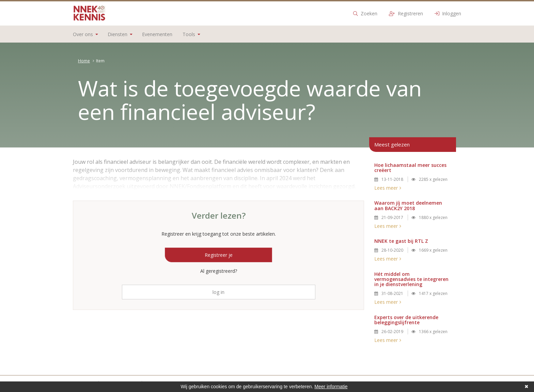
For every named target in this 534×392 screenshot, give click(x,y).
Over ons (85, 34)
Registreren (406, 13)
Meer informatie (331, 387)
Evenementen (157, 34)
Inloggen (448, 13)
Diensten (120, 34)
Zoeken (365, 13)
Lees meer (386, 188)
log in (218, 292)
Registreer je (219, 255)
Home (84, 61)
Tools (191, 34)
